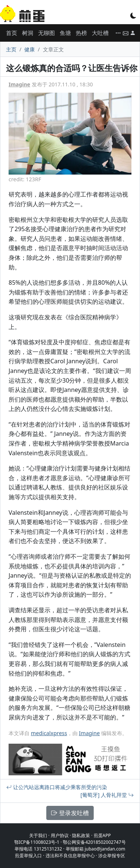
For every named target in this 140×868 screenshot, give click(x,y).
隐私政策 (81, 835)
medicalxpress (49, 733)
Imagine (19, 84)
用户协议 (60, 835)
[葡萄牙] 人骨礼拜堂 (107, 795)
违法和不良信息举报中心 (70, 856)
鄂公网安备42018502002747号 (94, 842)
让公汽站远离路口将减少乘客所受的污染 (57, 787)
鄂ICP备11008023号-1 (37, 842)
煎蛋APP (102, 835)
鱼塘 (65, 33)
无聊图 (46, 33)
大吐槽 (100, 33)
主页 (11, 49)
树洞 (28, 33)
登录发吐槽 (70, 813)
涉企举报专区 (112, 856)
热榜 (81, 33)
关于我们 (38, 835)
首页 (12, 33)
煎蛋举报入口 (28, 856)
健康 (29, 49)
